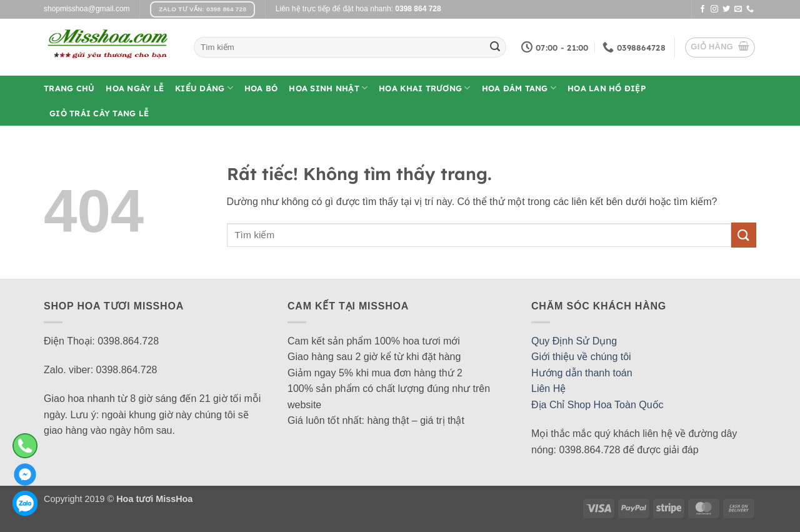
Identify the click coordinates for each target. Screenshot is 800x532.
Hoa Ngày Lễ (135, 88)
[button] (720, 48)
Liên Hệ (548, 389)
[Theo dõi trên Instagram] (714, 9)
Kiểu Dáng (204, 88)
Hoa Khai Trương (424, 88)
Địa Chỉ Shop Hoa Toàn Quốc (597, 405)
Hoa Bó (261, 88)
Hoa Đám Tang (519, 88)
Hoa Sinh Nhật (328, 88)
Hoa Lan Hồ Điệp (607, 88)
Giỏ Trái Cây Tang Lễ (99, 113)
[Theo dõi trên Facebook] (702, 9)
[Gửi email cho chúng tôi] (738, 9)
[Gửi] (495, 48)
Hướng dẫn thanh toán (582, 373)
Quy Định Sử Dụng (574, 341)
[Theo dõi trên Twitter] (726, 9)
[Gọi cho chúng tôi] (750, 9)
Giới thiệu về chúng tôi (581, 357)
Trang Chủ (69, 88)
